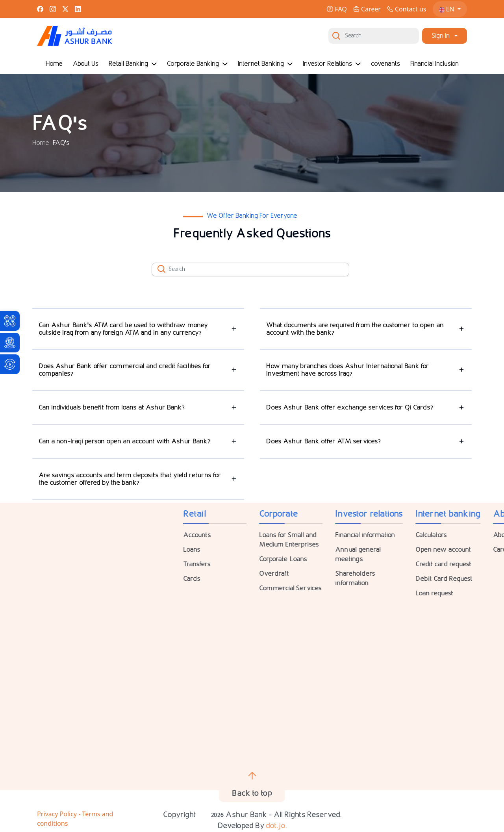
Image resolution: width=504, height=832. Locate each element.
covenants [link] (385, 64)
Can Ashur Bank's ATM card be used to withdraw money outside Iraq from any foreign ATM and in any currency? (123, 329)
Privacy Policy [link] (58, 814)
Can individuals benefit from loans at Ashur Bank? (112, 407)
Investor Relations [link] (332, 64)
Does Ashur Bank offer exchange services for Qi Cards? (350, 407)
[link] (10, 321)
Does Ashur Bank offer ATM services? (323, 441)
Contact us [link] (407, 9)
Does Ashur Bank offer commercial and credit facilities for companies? (125, 370)
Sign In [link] (441, 36)
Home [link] (54, 64)
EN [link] (447, 9)
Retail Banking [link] (133, 64)
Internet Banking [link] (265, 64)
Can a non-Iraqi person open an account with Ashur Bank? (124, 441)
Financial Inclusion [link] (435, 64)
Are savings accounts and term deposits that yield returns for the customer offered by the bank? (130, 479)
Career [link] (367, 9)
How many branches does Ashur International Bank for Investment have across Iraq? (348, 370)
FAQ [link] (337, 9)
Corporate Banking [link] (197, 64)
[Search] (374, 36)
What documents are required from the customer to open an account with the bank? (355, 329)
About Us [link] (86, 64)
